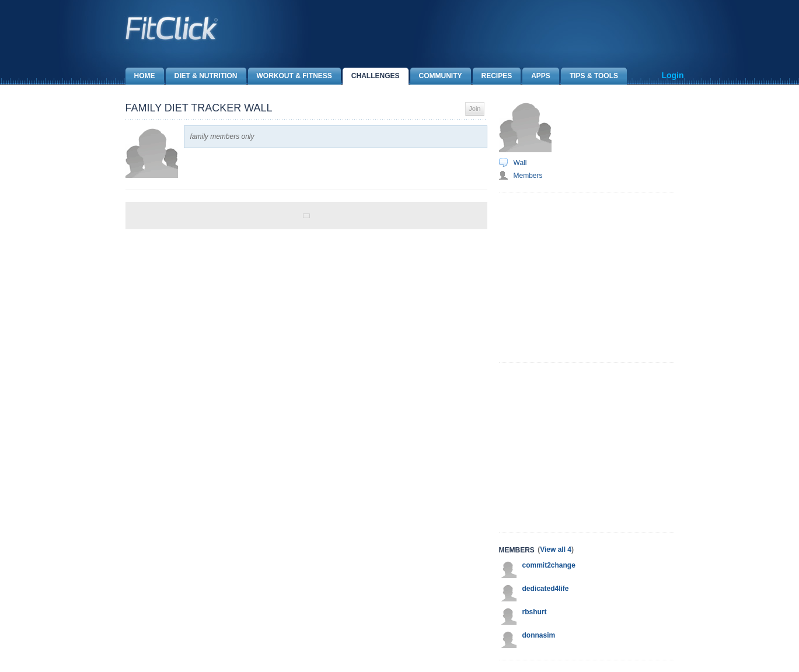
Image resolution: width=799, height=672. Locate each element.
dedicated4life (546, 589)
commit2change (549, 565)
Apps (536, 76)
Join (474, 108)
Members (528, 176)
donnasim (539, 635)
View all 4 (556, 549)
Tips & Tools (589, 76)
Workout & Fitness (290, 76)
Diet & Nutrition (202, 76)
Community (436, 76)
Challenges (371, 76)
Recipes (493, 76)
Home (140, 76)
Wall (520, 163)
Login (672, 75)
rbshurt (535, 612)
